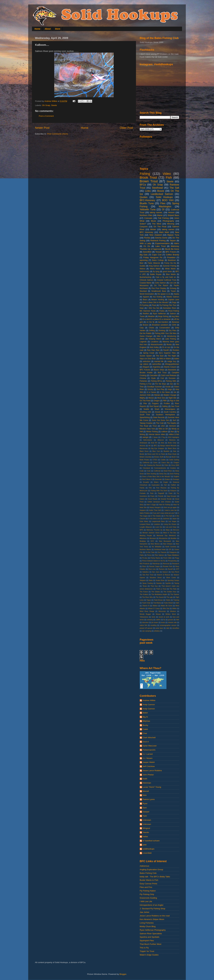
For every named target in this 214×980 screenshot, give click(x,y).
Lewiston (157, 524)
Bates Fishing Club (148, 873)
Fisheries (143, 381)
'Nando (146, 832)
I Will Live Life (146, 901)
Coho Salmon (160, 283)
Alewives (172, 440)
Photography (168, 221)
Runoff (170, 569)
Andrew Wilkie (149, 700)
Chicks (151, 328)
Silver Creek (171, 578)
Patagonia (173, 552)
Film (150, 488)
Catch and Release (169, 375)
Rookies (176, 350)
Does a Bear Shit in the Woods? (156, 302)
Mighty (142, 398)
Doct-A (146, 742)
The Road (144, 426)
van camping (147, 631)
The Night (172, 356)
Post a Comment (46, 116)
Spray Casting (148, 583)
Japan (174, 519)
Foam (152, 496)
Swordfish (147, 252)
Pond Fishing (174, 311)
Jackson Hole (145, 395)
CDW (174, 325)
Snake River (160, 580)
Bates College (158, 260)
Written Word (171, 614)
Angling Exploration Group (151, 870)
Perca (149, 555)
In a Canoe (151, 392)
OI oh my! (166, 347)
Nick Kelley (154, 347)
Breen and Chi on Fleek (156, 454)
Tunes (142, 316)
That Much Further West (150, 944)
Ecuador (146, 482)
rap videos (144, 364)
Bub (167, 457)
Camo (155, 463)
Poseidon (171, 257)
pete (145, 845)
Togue (149, 600)
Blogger (123, 974)
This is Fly (144, 948)
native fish (143, 625)
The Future (144, 592)
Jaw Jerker (145, 912)
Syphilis (168, 583)
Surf (174, 420)
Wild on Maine (165, 359)
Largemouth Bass (158, 521)
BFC (155, 446)
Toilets (168, 600)
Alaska (176, 294)
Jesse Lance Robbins (152, 771)
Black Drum (144, 451)
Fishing (145, 174)
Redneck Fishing (158, 241)
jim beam (155, 622)
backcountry (145, 272)
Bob (175, 451)
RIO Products (145, 564)
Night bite (172, 398)
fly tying (156, 272)
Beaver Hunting (158, 300)
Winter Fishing (152, 432)
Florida (147, 238)
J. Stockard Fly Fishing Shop (152, 909)
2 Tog (163, 437)
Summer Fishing (170, 266)
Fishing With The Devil (159, 491)
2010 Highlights (174, 437)
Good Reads (153, 499)
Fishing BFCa (156, 381)
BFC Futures (145, 370)
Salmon (173, 314)
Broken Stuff (159, 457)
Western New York (147, 429)
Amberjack (143, 443)
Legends (143, 342)
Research (176, 564)
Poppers (155, 404)
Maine (160, 215)
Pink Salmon (159, 555)
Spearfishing (145, 417)
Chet (145, 733)
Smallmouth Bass (159, 291)
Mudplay (143, 541)
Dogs (174, 302)
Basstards (172, 370)
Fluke (170, 493)
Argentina (156, 367)
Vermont (172, 426)
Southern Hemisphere (166, 415)
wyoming (144, 260)
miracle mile (172, 622)
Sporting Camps (173, 580)
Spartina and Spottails (150, 937)
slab (168, 628)
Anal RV (154, 443)
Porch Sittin (167, 558)
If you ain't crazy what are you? (164, 513)
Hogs (170, 389)
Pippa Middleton (173, 555)
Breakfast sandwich (160, 325)
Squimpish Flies (147, 941)
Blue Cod (156, 451)
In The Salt (168, 516)
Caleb (145, 729)
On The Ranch (161, 285)
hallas (145, 837)
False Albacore (154, 263)
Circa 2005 (175, 465)
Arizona (142, 446)
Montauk (153, 538)
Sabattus (146, 572)
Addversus (144, 866)
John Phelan (148, 775)
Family (142, 488)
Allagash (146, 367)
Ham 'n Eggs (151, 505)
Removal (166, 564)
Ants (163, 443)
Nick (145, 795)
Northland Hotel (160, 549)
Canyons (144, 227)
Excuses (172, 378)
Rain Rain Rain (153, 350)
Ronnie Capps (155, 566)
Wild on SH (163, 429)
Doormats (158, 479)
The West (157, 224)
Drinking (162, 331)
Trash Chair (146, 603)
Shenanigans (170, 409)
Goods (168, 387)
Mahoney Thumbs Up (154, 530)
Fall (165, 485)
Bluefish (166, 451)
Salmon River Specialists (151, 934)
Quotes (144, 197)
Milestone (143, 538)
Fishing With (171, 381)
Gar (171, 384)
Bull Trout (162, 373)
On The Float (160, 227)
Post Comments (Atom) (58, 134)
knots (163, 622)
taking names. (156, 212)
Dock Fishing (174, 474)
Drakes (167, 479)
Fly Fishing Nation (148, 891)
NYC (152, 541)
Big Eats (144, 255)
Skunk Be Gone (172, 249)
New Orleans (168, 544)
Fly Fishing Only (147, 894)
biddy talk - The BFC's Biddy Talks (155, 877)
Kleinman (147, 783)
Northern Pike (146, 215)
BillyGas (146, 721)
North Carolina (171, 547)
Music (153, 221)
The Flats (173, 589)
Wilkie (174, 608)
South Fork (145, 415)
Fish (169, 178)
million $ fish (174, 434)
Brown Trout (149, 181)
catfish (158, 620)
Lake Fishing (170, 339)
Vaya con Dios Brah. (148, 359)
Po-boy (145, 558)
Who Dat (166, 608)
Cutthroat (157, 471)
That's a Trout (161, 589)
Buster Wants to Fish (149, 880)
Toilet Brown (158, 600)
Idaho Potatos (145, 513)
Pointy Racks (155, 558)
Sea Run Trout (148, 575)
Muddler (174, 538)
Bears (145, 300)
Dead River (168, 471)
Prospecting (172, 561)
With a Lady (145, 243)
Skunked (143, 291)
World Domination (147, 294)
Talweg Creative (146, 423)
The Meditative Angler (159, 594)
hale (178, 620)
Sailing (165, 406)
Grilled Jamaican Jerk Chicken (159, 502)
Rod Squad (154, 406)
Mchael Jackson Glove (151, 533)
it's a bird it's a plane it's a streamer (157, 319)
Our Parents (162, 552)
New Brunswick (165, 541)
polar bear (159, 628)
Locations (155, 342)
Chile (166, 465)
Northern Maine (145, 549)
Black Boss (172, 448)
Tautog (177, 583)
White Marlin (170, 269)
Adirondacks (148, 440)
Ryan (145, 804)
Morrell (146, 791)
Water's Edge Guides (149, 955)
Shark (157, 409)
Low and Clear (171, 527)
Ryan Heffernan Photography (153, 930)
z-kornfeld (147, 853)
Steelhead (157, 188)
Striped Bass (173, 215)
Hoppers (143, 510)
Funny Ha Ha (170, 263)
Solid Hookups (164, 197)
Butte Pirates (144, 460)
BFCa (143, 185)
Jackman (166, 519)
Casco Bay (166, 463)
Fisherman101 (149, 750)
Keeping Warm (155, 339)
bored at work (164, 617)
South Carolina (170, 412)
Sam (145, 808)
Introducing (171, 336)
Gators (142, 499)
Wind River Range (147, 611)
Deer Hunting (151, 474)
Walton (155, 606)
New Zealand (156, 235)
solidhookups (149, 849)
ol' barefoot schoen (151, 841)
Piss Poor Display (159, 288)
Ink (175, 392)
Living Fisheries (147, 923)
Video (167, 174)
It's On (147, 246)
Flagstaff (161, 493)
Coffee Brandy (172, 255)
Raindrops (156, 564)
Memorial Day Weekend (166, 535)
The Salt (174, 188)
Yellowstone (144, 617)
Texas (145, 586)
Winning (171, 224)
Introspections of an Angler (152, 905)
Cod (162, 378)
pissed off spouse (146, 628)
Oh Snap (46, 105)
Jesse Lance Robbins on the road (155, 916)
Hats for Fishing (165, 505)
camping (150, 620)
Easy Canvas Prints (148, 884)
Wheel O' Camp (154, 608)
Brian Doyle (172, 454)
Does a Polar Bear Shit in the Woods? (156, 476)
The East (160, 356)
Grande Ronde (166, 499)
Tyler (145, 816)
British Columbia (146, 457)
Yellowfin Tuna (148, 209)
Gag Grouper (172, 496)
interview (145, 622)
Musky (169, 345)
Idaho (177, 243)
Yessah (159, 252)
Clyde (153, 378)
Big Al (145, 717)
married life (159, 361)
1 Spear (155, 437)
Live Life (173, 283)
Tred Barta (157, 603)
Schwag (173, 288)
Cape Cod (157, 255)
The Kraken (144, 594)
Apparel (146, 297)
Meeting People (146, 535)
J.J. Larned (148, 754)
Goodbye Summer (154, 387)
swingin (146, 437)
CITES (155, 460)
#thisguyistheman (172, 364)
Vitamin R (146, 606)
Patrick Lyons (149, 799)
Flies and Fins (146, 887)
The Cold (160, 423)
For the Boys (161, 384)
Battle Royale (156, 274)
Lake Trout (160, 246)
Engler (166, 482)
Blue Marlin (171, 274)
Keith (145, 779)
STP (178, 569)
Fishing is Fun (146, 384)
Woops (158, 614)
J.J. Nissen (148, 758)
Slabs (151, 580)
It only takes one (154, 519)
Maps (168, 530)
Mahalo (157, 395)
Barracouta (144, 448)
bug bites (175, 316)
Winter (153, 229)
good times (167, 272)
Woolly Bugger (145, 614)
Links (148, 191)
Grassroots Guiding (148, 898)
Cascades (154, 375)
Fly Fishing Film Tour (168, 305)
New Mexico (155, 544)
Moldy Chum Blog (148, 926)
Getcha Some (161, 238)
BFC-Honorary (147, 200)
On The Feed (145, 401)
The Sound (160, 597)
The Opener (175, 594)
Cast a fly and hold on (166, 277)
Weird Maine (155, 269)
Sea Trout (175, 406)
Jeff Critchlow (149, 766)
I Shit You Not (153, 308)
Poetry (162, 311)
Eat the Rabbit (145, 333)
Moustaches (163, 538)
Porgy (177, 558)
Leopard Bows (145, 524)
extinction (146, 361)
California (146, 463)
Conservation (165, 328)
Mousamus (144, 285)
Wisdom (173, 611)
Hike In (160, 336)
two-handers (163, 322)
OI (163, 209)
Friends (161, 496)
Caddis (163, 460)
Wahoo (143, 269)
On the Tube (150, 552)
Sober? (143, 224)
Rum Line (152, 569)
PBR (165, 401)
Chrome (143, 378)
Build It (174, 457)
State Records (159, 417)
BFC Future (171, 252)
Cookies (173, 468)
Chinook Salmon (146, 280)
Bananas (176, 322)
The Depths (172, 423)
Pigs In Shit (174, 401)
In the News (165, 392)
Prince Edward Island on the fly (154, 561)
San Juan (156, 572)
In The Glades (156, 516)
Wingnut (146, 828)
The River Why (147, 597)
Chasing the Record (154, 465)
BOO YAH (168, 200)
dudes (177, 359)
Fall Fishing (163, 218)
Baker (145, 713)
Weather (151, 316)
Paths (142, 555)
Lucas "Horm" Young (152, 787)
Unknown (147, 820)
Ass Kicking (158, 297)
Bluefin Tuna (147, 203)
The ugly (170, 597)
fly (164, 620)
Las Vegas (172, 521)
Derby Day (163, 474)
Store (58, 29)
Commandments (160, 468)
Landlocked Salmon (162, 194)
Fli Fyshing (144, 305)
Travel (173, 291)
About (48, 29)
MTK (141, 530)
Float (154, 305)
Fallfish (173, 485)
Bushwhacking (145, 277)
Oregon (157, 401)
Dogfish (176, 476)
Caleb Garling (174, 460)
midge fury (172, 361)
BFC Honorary (146, 232)
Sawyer (146, 812)
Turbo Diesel (168, 603)
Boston (145, 325)
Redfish (146, 314)
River (144, 566)
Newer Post (42, 128)
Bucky (145, 725)
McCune (176, 530)
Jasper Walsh (149, 762)
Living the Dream (170, 524)
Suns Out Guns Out (160, 420)
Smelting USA (145, 412)
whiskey (157, 631)
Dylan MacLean (150, 746)
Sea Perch (175, 572)
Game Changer (146, 336)
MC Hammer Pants (148, 311)
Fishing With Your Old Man (166, 333)
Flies (163, 203)
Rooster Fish (168, 566)
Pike (145, 404)
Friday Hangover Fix (153, 257)
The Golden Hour (170, 592)
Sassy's (165, 572)
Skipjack (143, 580)
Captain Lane (174, 300)
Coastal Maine (146, 283)
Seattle (146, 409)
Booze (161, 191)
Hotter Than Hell (155, 510)
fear (172, 432)
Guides (143, 266)
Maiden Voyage (170, 395)
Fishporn (173, 491)
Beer (142, 263)
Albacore (161, 440)
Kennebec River (170, 308)
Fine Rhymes (161, 488)
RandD (166, 350)
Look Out (159, 527)
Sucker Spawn (146, 356)
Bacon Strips (159, 370)
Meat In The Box (170, 533)
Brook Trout (148, 178)
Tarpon (173, 241)
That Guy (154, 586)
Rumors (162, 569)
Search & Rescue (164, 575)
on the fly (150, 322)
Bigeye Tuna (173, 235)
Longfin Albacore (146, 527)
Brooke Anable (146, 373)
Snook (158, 412)
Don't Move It (147, 479)
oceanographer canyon (168, 625)
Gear (142, 308)
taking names (168, 229)
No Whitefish (157, 547)
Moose (151, 398)
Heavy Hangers (155, 507)
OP (170, 549)
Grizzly (150, 389)
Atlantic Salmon (173, 297)
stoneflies (176, 628)
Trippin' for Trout (147, 951)
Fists (152, 493)
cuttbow (164, 432)
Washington (165, 206)
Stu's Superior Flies (167, 353)
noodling (153, 625)
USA (163, 426)
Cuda (142, 471)
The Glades (156, 592)
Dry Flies (173, 331)
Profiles (167, 404)
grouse (171, 620)
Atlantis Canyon (170, 367)
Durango (176, 479)
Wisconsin (162, 611)
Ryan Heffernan (159, 314)
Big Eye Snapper (158, 448)
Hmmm (171, 212)
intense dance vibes (157, 434)
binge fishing (163, 316)
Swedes (159, 583)
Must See (161, 398)
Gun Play (160, 389)
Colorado (148, 218)
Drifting (152, 331)
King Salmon (154, 266)
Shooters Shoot (156, 578)
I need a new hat (170, 510)
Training (176, 600)
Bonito (142, 454)
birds (153, 617)
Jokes (142, 339)
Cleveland (146, 468)
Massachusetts (157, 345)
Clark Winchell (149, 738)
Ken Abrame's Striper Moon (152, 919)
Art (150, 446)
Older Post (126, 128)
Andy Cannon (149, 705)
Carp (142, 328)
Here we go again (170, 507)
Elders (156, 482)
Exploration (156, 485)
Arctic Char (172, 443)
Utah (177, 603)
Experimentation (163, 243)
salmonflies (157, 364)
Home (38, 29)
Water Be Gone (167, 606)
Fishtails (143, 493)
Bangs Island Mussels (168, 446)
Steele (54, 105)
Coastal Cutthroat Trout (167, 280)
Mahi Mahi (164, 232)
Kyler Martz (144, 521)
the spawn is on (164, 294)
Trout (155, 426)
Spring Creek (149, 353)
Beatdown (172, 260)
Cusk (149, 471)
